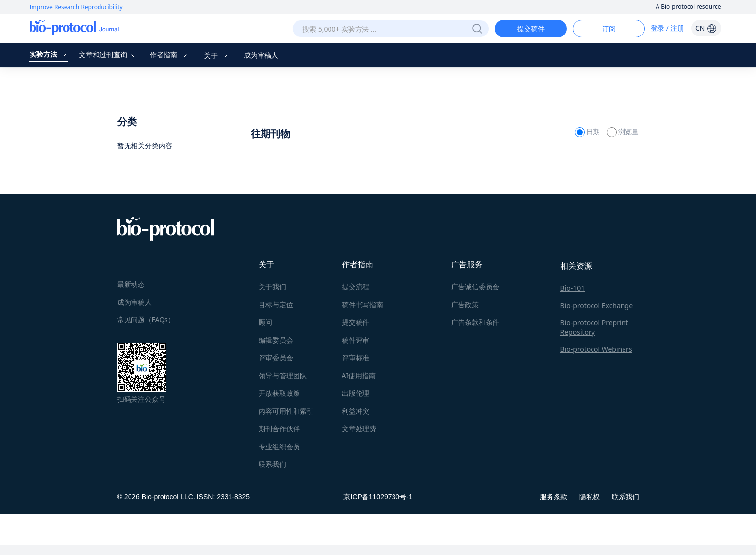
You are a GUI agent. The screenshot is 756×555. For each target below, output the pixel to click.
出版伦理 (356, 393)
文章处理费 (359, 429)
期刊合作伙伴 (279, 429)
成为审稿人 (261, 55)
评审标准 (356, 358)
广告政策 (465, 304)
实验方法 (49, 54)
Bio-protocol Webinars (596, 349)
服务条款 (554, 497)
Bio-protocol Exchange (597, 305)
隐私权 (590, 497)
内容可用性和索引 (286, 411)
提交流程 (356, 287)
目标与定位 (276, 304)
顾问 (265, 322)
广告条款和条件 (475, 322)
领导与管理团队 (283, 375)
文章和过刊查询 (109, 54)
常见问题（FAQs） (146, 320)
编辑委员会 (276, 340)
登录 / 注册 (668, 28)
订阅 (609, 28)
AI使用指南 (359, 375)
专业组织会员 (279, 446)
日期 (588, 131)
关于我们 (272, 287)
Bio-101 (573, 288)
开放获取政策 (279, 393)
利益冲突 (356, 411)
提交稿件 (531, 28)
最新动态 (131, 284)
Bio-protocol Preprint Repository (594, 327)
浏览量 (623, 131)
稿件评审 (356, 340)
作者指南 (169, 54)
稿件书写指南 (362, 304)
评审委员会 (276, 358)
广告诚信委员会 (475, 287)
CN (706, 28)
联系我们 (272, 464)
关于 (217, 55)
